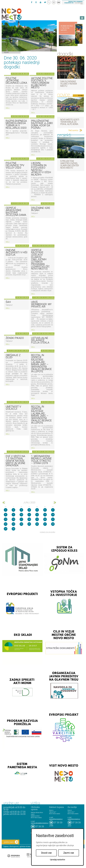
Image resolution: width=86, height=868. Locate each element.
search (49, 2)
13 (45, 515)
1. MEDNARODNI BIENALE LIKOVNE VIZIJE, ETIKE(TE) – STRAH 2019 (41, 460)
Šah (8, 302)
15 (6, 519)
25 (29, 524)
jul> (55, 503)
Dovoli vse (46, 853)
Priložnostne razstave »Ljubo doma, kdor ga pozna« (42, 124)
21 (53, 519)
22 (6, 524)
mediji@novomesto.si (74, 819)
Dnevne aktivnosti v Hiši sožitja (17, 252)
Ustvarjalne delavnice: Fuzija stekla (40, 340)
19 (37, 519)
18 (29, 519)
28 (53, 524)
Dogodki (6, 52)
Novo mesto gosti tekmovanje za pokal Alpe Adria (70, 122)
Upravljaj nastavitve (58, 860)
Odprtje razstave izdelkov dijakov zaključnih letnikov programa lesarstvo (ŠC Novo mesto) (40, 260)
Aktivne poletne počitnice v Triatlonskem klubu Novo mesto (42, 83)
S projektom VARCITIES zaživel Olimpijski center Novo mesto (69, 164)
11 (29, 515)
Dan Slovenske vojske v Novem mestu (69, 84)
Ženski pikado (15, 338)
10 (21, 515)
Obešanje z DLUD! (13, 356)
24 (21, 524)
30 (13, 529)
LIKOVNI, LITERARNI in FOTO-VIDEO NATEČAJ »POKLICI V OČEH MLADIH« (41, 169)
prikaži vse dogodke (48, 532)
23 (13, 524)
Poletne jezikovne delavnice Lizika (16, 81)
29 (6, 529)
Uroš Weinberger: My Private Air (41, 304)
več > (8, 108)
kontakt (54, 2)
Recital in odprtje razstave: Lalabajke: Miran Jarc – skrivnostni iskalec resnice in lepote (41, 363)
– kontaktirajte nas (73, 3)
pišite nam (11, 842)
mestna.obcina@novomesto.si (40, 823)
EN (59, 2)
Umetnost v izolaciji (13, 408)
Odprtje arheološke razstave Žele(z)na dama (16, 211)
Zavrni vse (69, 853)
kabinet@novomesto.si (56, 819)
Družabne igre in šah (41, 209)
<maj (4, 503)
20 (45, 519)
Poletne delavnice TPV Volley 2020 (15, 165)
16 (13, 519)
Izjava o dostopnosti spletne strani (17, 846)
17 (21, 519)
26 (37, 524)
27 (45, 524)
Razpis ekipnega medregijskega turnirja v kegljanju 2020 (16, 124)
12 (37, 515)
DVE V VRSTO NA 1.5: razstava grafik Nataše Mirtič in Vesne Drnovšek (16, 461)
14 (53, 515)
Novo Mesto (17, 14)
